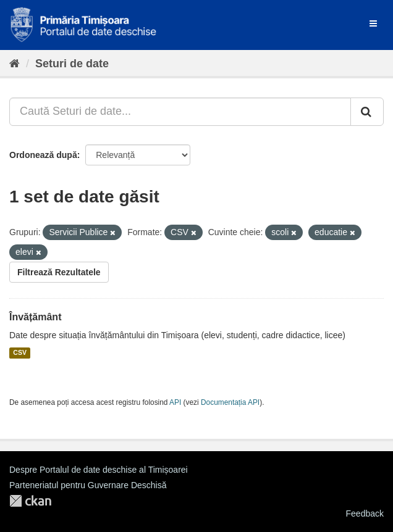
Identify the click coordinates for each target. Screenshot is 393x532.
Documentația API (230, 402)
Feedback (365, 513)
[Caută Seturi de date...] (180, 112)
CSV (20, 353)
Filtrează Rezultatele (59, 272)
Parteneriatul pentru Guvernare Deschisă (88, 485)
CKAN (30, 501)
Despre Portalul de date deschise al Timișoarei (99, 470)
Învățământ (35, 317)
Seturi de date (72, 64)
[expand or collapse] (373, 23)
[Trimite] (367, 112)
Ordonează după (43, 155)
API (175, 402)
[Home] (15, 64)
